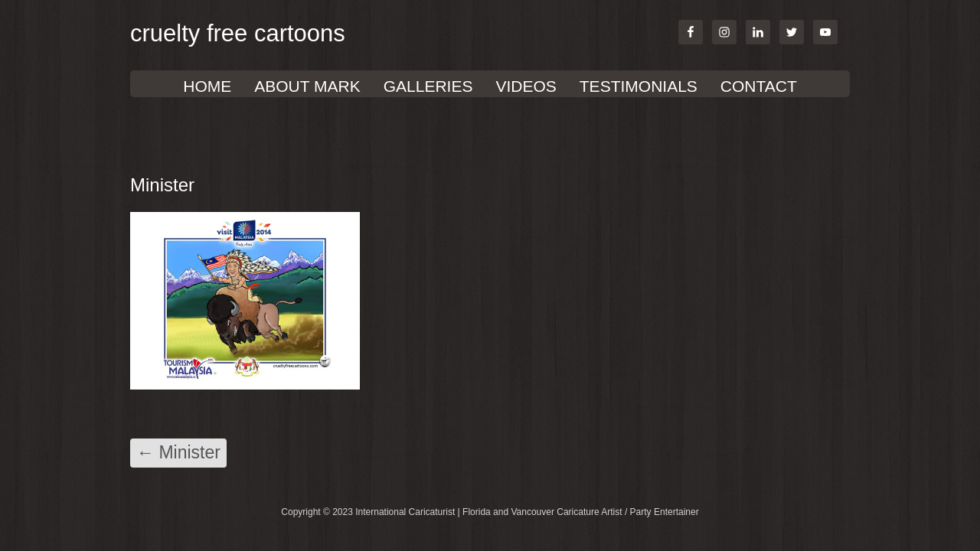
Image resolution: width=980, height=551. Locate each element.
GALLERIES (428, 86)
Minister (178, 452)
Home (207, 86)
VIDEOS (526, 86)
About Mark (307, 86)
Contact (759, 86)
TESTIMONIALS (639, 86)
